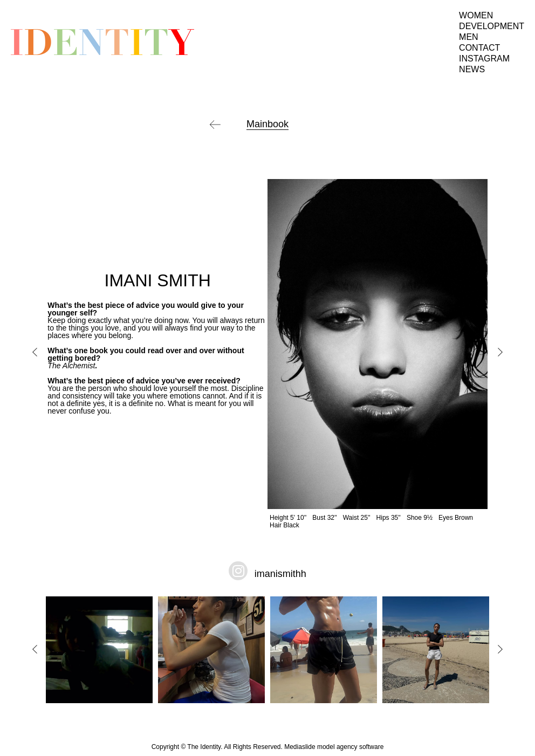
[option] (267, 354)
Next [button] (500, 352)
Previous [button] (35, 352)
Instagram (484, 59)
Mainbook (267, 124)
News (472, 69)
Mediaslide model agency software (334, 747)
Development (492, 26)
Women (476, 15)
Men (469, 37)
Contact (479, 48)
